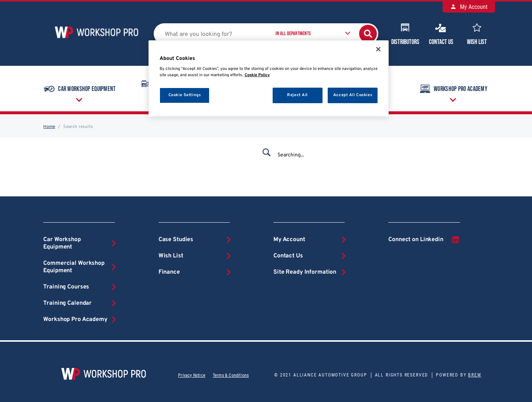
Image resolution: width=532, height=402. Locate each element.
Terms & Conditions (231, 375)
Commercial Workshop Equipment (74, 267)
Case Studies (176, 240)
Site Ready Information (305, 272)
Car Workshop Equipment (79, 89)
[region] (269, 79)
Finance (169, 272)
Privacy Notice (192, 375)
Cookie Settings (185, 95)
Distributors (405, 33)
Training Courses (66, 287)
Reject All (297, 95)
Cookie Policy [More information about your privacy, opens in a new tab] (257, 75)
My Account (469, 7)
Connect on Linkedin (424, 240)
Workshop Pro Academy (453, 89)
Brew (475, 375)
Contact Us (441, 33)
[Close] (378, 49)
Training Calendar (67, 303)
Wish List (477, 33)
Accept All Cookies (353, 95)
